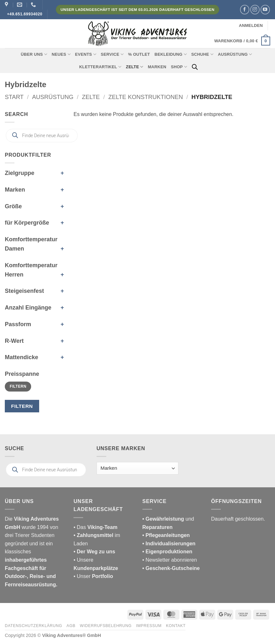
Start (14, 97)
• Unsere (83, 560)
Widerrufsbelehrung (106, 626)
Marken (157, 67)
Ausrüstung (235, 54)
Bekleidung (171, 54)
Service (112, 54)
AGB (71, 626)
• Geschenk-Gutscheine (171, 568)
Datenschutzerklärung (34, 626)
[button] (251, 26)
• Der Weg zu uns (94, 552)
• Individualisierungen (169, 544)
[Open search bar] (195, 67)
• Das (95, 527)
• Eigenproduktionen (168, 552)
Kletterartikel (100, 67)
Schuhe (202, 54)
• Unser (93, 576)
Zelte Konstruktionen (146, 97)
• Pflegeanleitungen (166, 535)
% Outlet (139, 54)
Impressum (149, 626)
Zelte (134, 67)
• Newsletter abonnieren (170, 560)
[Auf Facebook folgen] (245, 9)
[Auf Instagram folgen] (255, 9)
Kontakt (176, 626)
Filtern (18, 386)
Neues (61, 54)
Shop (179, 67)
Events (86, 54)
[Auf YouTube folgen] (265, 9)
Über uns (34, 54)
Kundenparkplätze (96, 568)
